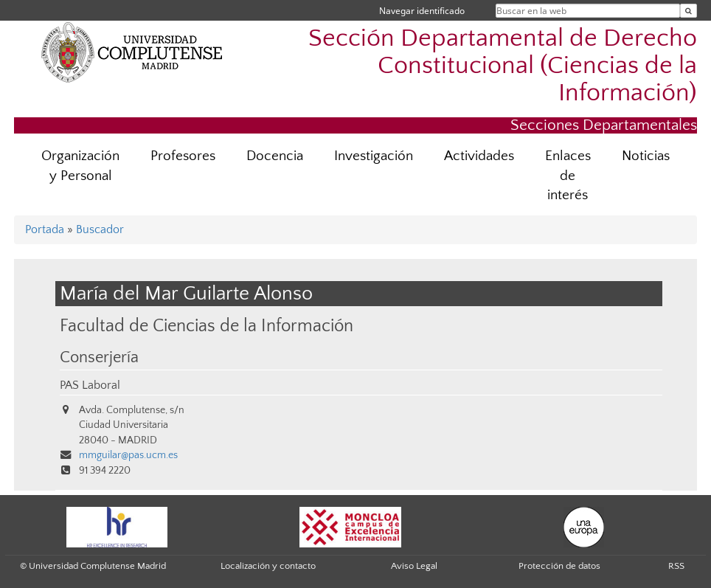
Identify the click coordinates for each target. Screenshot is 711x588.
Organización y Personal (80, 166)
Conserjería (99, 358)
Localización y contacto (268, 566)
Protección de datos (559, 566)
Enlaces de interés (568, 176)
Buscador (100, 229)
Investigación (374, 156)
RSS (676, 566)
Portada (45, 229)
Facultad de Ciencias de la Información (207, 326)
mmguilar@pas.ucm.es (128, 455)
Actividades (479, 156)
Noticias (646, 156)
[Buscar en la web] (689, 11)
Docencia (275, 156)
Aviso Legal (414, 566)
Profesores (183, 156)
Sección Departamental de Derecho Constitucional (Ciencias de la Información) (503, 66)
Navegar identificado (422, 11)
